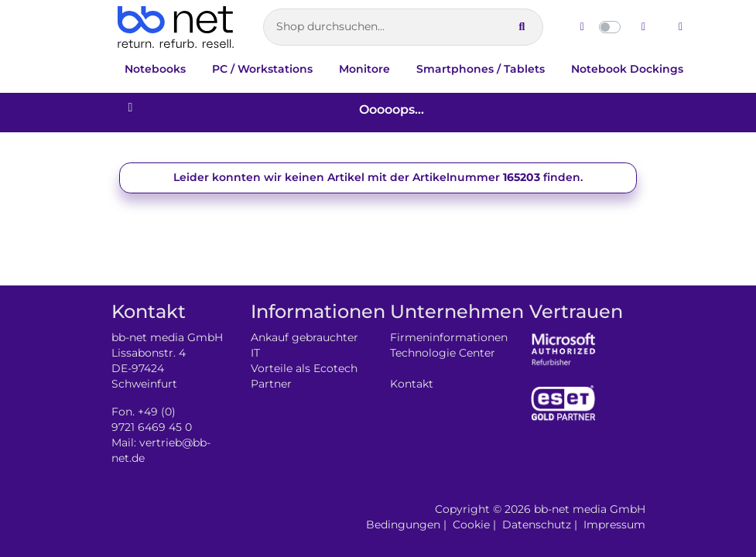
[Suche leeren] (494, 27)
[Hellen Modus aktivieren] (582, 27)
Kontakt (412, 384)
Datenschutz (537, 525)
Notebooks (155, 69)
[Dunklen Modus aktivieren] (644, 27)
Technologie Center (443, 353)
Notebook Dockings (627, 69)
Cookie (471, 525)
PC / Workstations (262, 69)
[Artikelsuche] (403, 27)
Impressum (614, 525)
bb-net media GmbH (590, 509)
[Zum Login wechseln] (681, 27)
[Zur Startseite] (176, 27)
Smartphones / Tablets (481, 69)
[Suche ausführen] (522, 27)
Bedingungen (403, 525)
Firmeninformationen (449, 337)
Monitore (364, 69)
